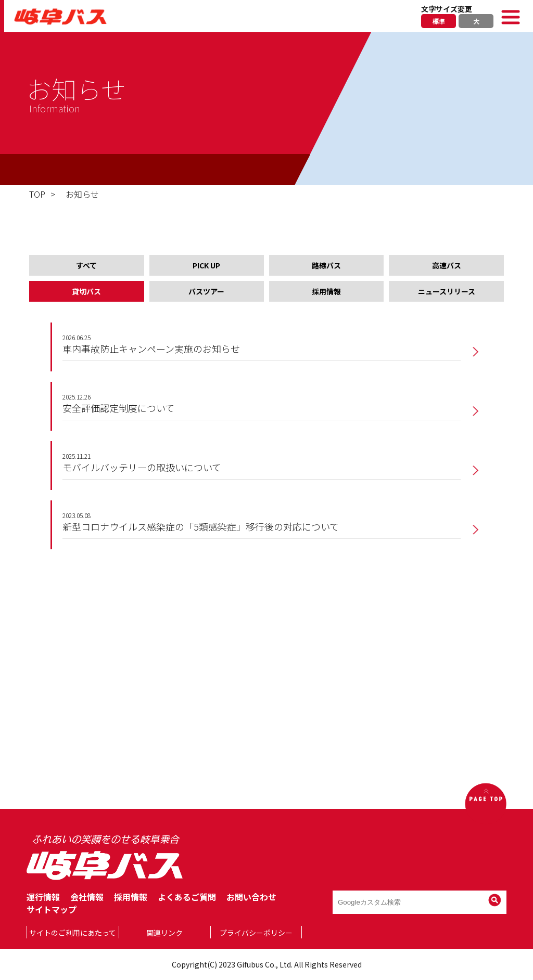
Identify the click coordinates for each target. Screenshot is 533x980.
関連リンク (164, 933)
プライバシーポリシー (256, 933)
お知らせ (82, 194)
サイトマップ (52, 909)
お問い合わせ (251, 897)
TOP (37, 194)
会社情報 (87, 897)
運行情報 (43, 897)
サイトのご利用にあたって (73, 933)
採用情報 (131, 897)
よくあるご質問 (187, 897)
